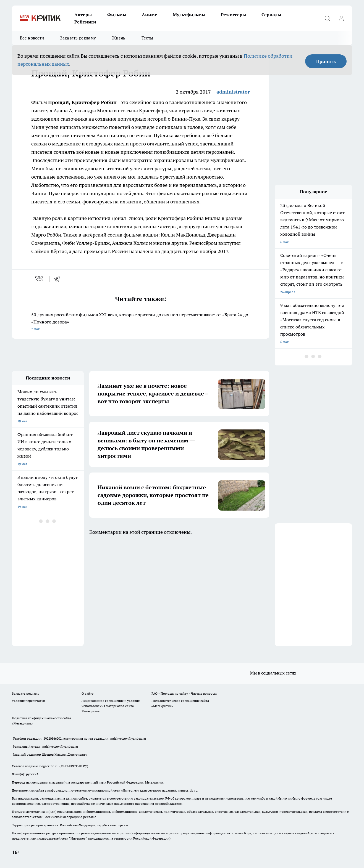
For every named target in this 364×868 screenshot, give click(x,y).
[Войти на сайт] (341, 18)
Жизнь (119, 38)
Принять (326, 61)
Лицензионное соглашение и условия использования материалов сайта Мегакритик (111, 706)
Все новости (32, 38)
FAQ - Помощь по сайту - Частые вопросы (184, 693)
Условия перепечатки (28, 701)
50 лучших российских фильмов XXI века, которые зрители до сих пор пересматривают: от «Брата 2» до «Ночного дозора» (141, 322)
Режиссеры (233, 15)
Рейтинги (85, 22)
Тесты (147, 38)
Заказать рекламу (78, 38)
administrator (233, 92)
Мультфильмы (189, 15)
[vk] (40, 279)
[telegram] (59, 279)
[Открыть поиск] (327, 18)
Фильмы (117, 15)
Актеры (83, 15)
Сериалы (271, 15)
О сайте (87, 693)
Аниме (150, 15)
